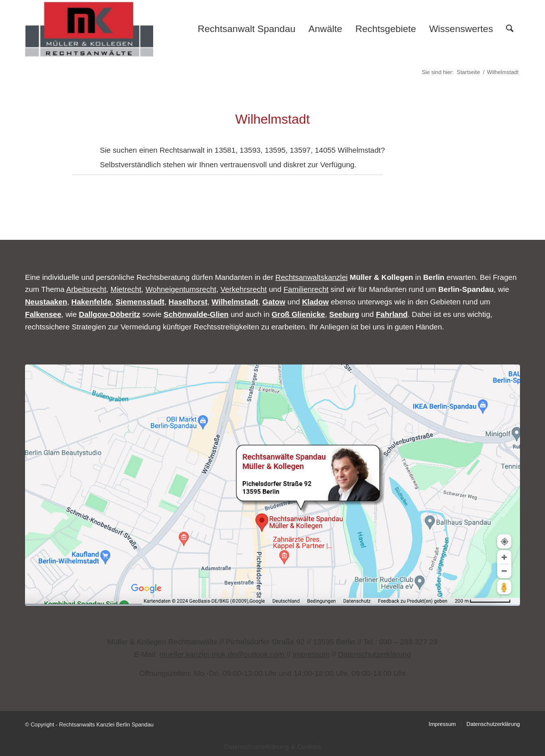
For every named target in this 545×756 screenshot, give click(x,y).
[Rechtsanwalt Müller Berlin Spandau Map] (272, 485)
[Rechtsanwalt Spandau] (89, 29)
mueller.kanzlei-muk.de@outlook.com (223, 654)
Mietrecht (126, 289)
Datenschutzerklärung (374, 654)
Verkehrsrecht (244, 289)
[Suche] (510, 29)
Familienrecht (306, 289)
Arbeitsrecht (86, 289)
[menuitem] (246, 29)
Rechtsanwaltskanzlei (311, 277)
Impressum (311, 654)
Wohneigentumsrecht (181, 289)
